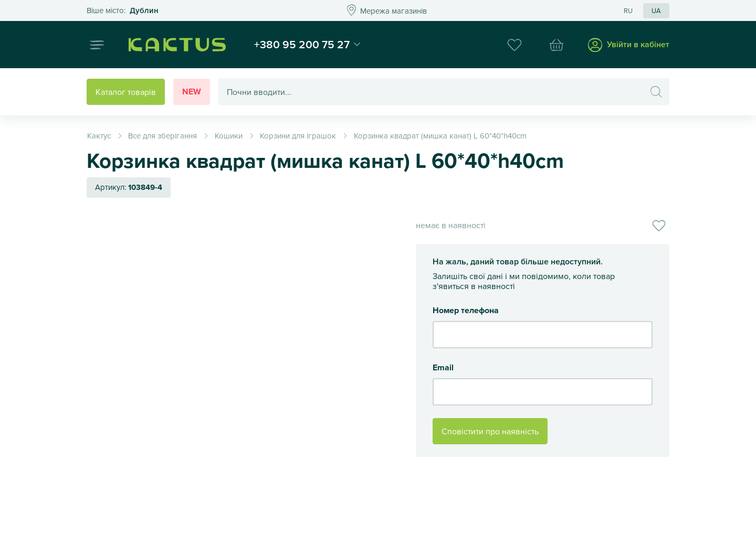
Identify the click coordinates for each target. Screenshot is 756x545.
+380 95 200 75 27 (302, 44)
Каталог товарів (126, 92)
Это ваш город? (123, 11)
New (192, 92)
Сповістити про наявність (490, 431)
